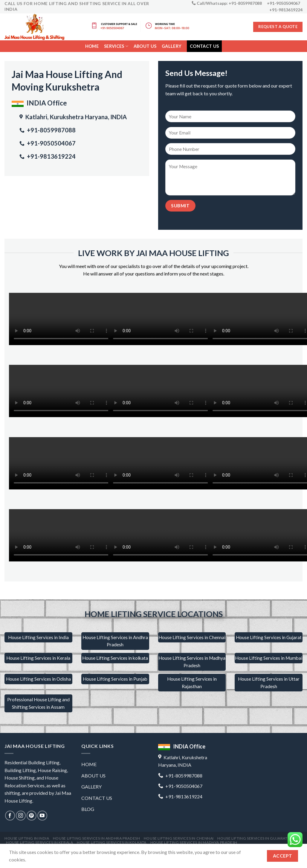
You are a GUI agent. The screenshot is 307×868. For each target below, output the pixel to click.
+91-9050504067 (51, 143)
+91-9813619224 (51, 156)
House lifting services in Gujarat (252, 838)
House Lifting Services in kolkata (115, 658)
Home (92, 46)
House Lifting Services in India (38, 637)
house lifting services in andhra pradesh (96, 838)
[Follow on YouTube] (42, 816)
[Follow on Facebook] (10, 816)
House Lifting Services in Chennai (192, 637)
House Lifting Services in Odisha (38, 679)
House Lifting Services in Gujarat (269, 637)
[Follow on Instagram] (21, 816)
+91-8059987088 (51, 130)
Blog (88, 809)
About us (145, 46)
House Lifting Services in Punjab (115, 679)
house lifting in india (27, 838)
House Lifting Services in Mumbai (269, 658)
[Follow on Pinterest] (32, 816)
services (116, 46)
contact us (204, 46)
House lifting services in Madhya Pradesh (194, 842)
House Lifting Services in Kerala (38, 658)
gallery (172, 46)
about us (93, 776)
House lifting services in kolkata (112, 842)
